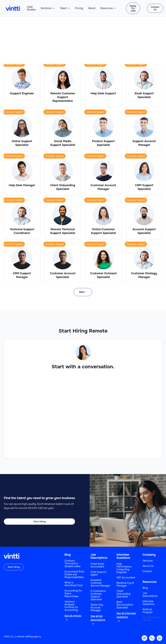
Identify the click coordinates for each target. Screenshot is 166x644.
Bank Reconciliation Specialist (125, 605)
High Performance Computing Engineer (124, 568)
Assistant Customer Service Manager (100, 583)
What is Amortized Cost (74, 584)
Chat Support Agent (98, 573)
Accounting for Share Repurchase (73, 594)
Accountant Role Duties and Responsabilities (74, 574)
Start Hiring (40, 522)
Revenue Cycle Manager (125, 584)
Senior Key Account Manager (97, 608)
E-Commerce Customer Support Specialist (98, 595)
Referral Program (148, 611)
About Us (148, 566)
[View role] (22, 85)
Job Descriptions (99, 556)
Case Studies (31, 8)
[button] (48, 8)
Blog (68, 555)
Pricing (79, 8)
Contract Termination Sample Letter (73, 564)
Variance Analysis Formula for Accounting (71, 606)
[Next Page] (83, 292)
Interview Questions (123, 556)
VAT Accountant (126, 578)
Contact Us (155, 8)
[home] (13, 8)
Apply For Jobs (133, 8)
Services (148, 561)
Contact (147, 571)
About (92, 8)
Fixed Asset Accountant (97, 565)
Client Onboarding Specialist (123, 594)
